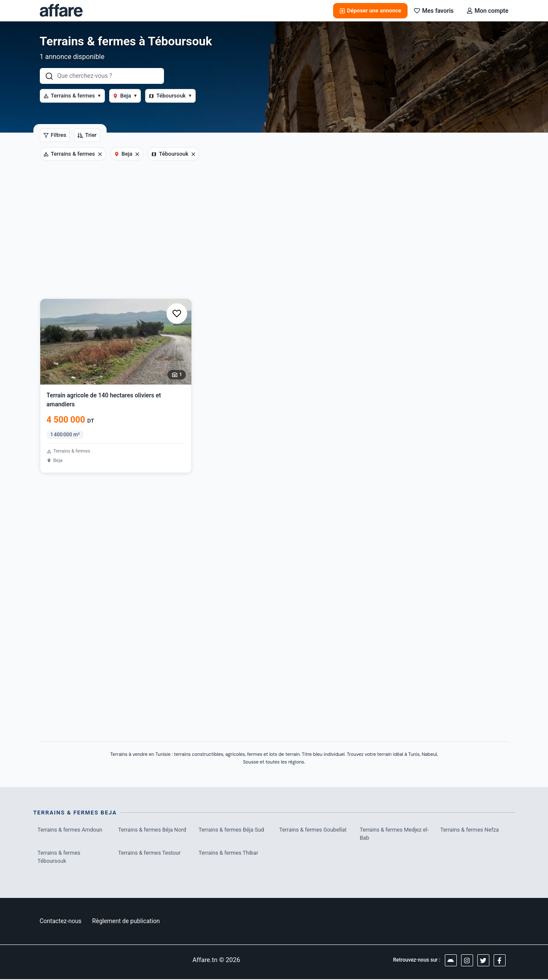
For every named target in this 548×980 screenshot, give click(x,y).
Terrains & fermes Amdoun (71, 830)
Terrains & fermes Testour (150, 853)
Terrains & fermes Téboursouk (60, 857)
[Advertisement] (274, 234)
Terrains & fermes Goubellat (313, 830)
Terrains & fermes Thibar (229, 853)
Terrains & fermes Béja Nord (153, 830)
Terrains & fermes (72, 96)
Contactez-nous (61, 922)
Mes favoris (434, 11)
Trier (87, 135)
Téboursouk (170, 96)
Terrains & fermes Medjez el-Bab (395, 834)
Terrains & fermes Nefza (470, 830)
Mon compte (488, 11)
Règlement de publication (126, 922)
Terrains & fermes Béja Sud (232, 830)
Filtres (55, 135)
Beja (125, 96)
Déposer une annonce (370, 10)
